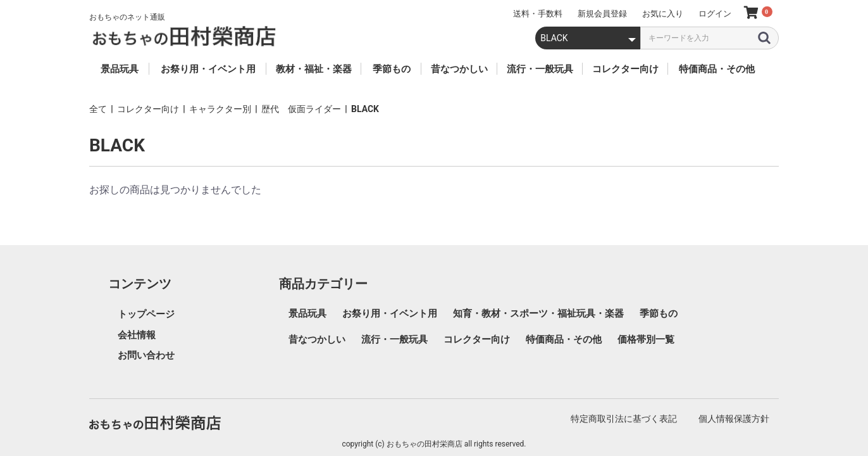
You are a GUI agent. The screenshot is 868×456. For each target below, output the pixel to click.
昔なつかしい (317, 339)
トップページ (146, 314)
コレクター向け (148, 109)
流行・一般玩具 (394, 339)
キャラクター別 (220, 109)
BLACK (365, 109)
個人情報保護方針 (734, 419)
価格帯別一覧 (646, 339)
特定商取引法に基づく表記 (624, 419)
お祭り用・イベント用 (390, 313)
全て (98, 109)
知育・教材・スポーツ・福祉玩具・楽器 (538, 313)
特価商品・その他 (564, 339)
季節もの (659, 313)
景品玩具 (307, 313)
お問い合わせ (146, 355)
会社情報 (137, 335)
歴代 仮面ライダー (301, 109)
